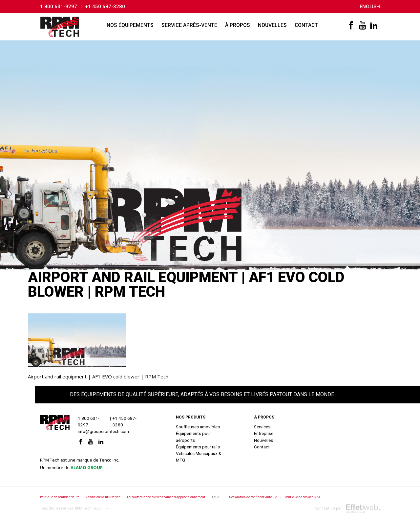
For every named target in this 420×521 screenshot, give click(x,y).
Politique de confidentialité (60, 497)
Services (262, 427)
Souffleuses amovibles (198, 427)
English (370, 7)
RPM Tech (83, 508)
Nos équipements (130, 25)
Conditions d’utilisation (103, 497)
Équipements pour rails (198, 447)
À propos (238, 25)
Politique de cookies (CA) (302, 497)
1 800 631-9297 (59, 7)
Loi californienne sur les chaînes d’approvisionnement (166, 497)
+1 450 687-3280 (105, 7)
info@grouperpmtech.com (103, 431)
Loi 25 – (217, 497)
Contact (306, 25)
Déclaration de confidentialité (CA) (254, 497)
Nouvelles (272, 25)
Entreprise (264, 433)
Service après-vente (189, 25)
